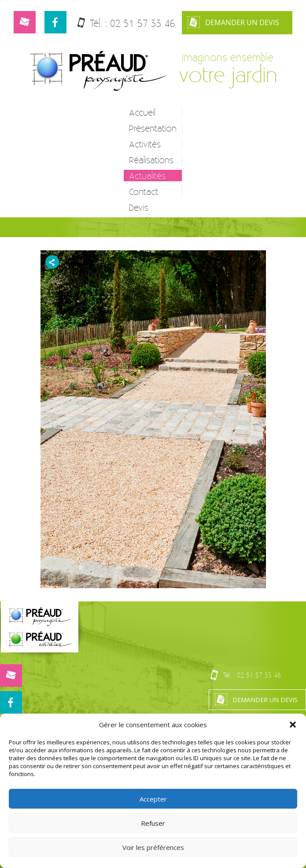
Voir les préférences (153, 847)
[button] (293, 725)
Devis (139, 207)
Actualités (147, 176)
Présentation (153, 128)
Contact (144, 191)
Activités (145, 144)
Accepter (153, 799)
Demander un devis (233, 23)
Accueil (142, 112)
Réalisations (151, 160)
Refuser (153, 823)
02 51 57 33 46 (143, 23)
